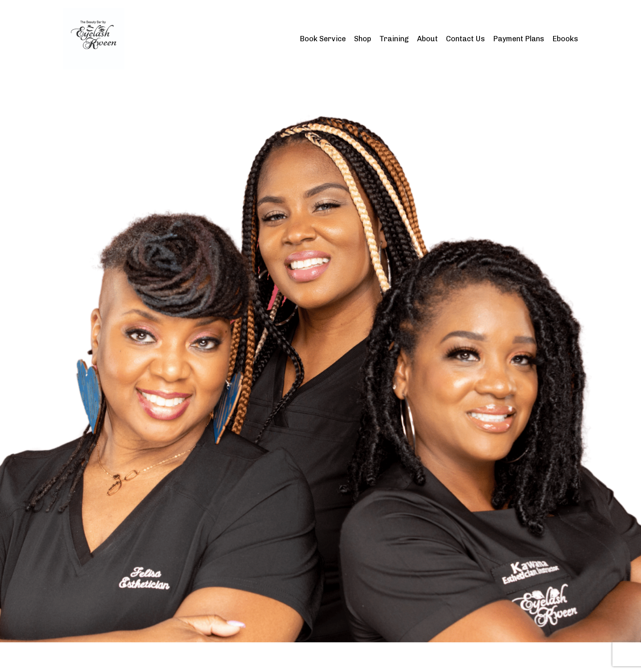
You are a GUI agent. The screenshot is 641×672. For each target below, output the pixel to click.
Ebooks (565, 39)
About (427, 39)
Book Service (323, 39)
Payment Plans (519, 39)
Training (394, 39)
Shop (363, 39)
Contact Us (465, 39)
